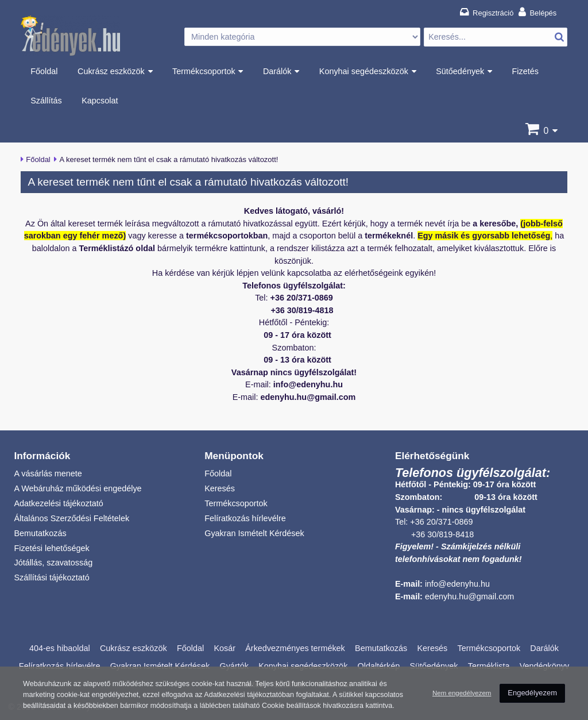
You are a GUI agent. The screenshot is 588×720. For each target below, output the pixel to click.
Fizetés (525, 71)
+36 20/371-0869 (441, 522)
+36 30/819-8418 (442, 534)
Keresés (220, 488)
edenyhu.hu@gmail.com (469, 596)
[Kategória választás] (302, 37)
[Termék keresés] (496, 37)
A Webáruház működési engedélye (78, 488)
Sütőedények (460, 71)
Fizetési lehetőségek (51, 548)
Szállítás (46, 101)
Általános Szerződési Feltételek (71, 518)
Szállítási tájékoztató (51, 577)
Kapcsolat (100, 101)
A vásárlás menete (48, 473)
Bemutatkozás (40, 533)
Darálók (277, 71)
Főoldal (44, 71)
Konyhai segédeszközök (364, 71)
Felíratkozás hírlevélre (245, 518)
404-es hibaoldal (60, 648)
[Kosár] (546, 131)
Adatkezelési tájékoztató (58, 503)
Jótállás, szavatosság (53, 563)
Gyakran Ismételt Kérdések (254, 533)
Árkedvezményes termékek (295, 648)
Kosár (225, 648)
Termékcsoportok (204, 71)
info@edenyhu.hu (457, 584)
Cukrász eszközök (111, 71)
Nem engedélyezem (462, 687)
